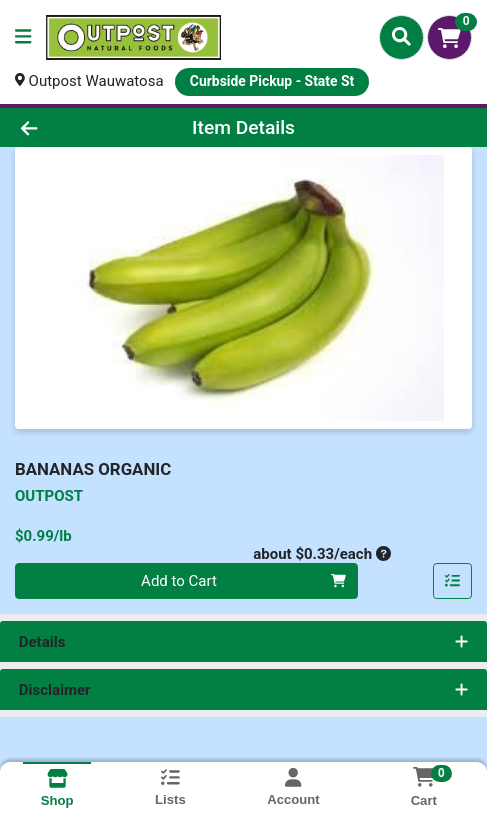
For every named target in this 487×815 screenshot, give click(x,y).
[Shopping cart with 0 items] (449, 37)
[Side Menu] (23, 37)
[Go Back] (72, 127)
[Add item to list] (453, 581)
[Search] (401, 37)
